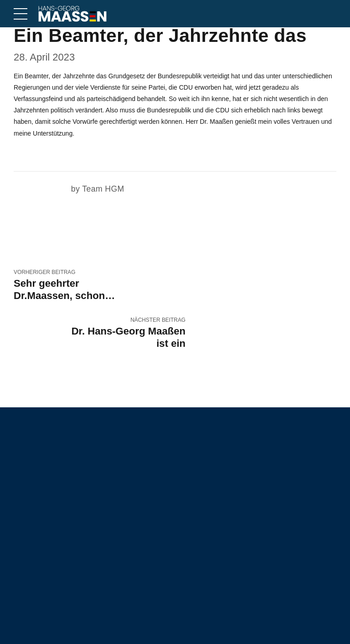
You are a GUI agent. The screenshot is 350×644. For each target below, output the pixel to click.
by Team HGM (98, 189)
